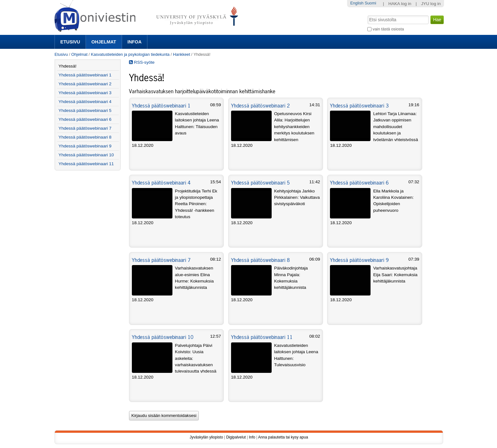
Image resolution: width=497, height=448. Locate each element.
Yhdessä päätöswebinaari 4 (161, 183)
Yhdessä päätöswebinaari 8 (260, 260)
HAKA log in (400, 4)
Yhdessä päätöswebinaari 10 (163, 337)
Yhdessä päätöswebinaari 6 (359, 183)
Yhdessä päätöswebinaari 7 (161, 260)
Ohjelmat (104, 42)
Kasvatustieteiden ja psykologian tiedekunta (130, 54)
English (357, 3)
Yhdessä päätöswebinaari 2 (260, 106)
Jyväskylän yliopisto (206, 437)
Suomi (370, 3)
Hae (367, 15)
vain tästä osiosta (388, 29)
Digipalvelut (236, 437)
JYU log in (431, 4)
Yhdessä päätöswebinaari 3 (359, 106)
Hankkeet (182, 54)
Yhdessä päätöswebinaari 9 (359, 260)
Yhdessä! (68, 66)
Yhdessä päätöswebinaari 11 (262, 337)
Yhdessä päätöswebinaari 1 (161, 106)
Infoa (135, 42)
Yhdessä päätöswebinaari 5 (260, 183)
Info (252, 437)
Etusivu (70, 42)
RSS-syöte (142, 62)
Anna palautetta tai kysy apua (283, 437)
